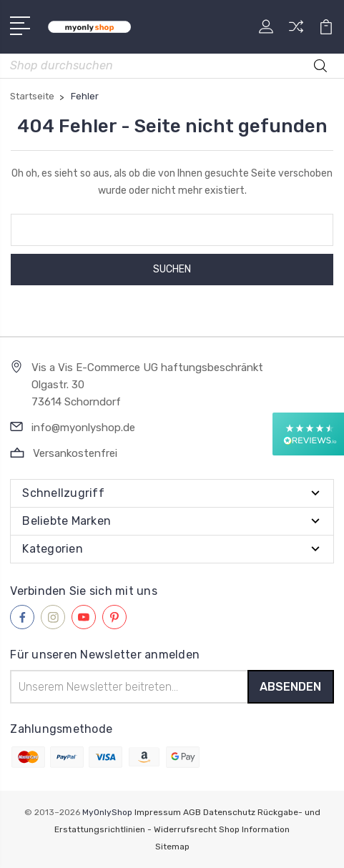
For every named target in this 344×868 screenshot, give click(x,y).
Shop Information (254, 829)
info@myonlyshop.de (83, 428)
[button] (308, 434)
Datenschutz (229, 812)
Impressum (158, 812)
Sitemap (172, 847)
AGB (192, 812)
